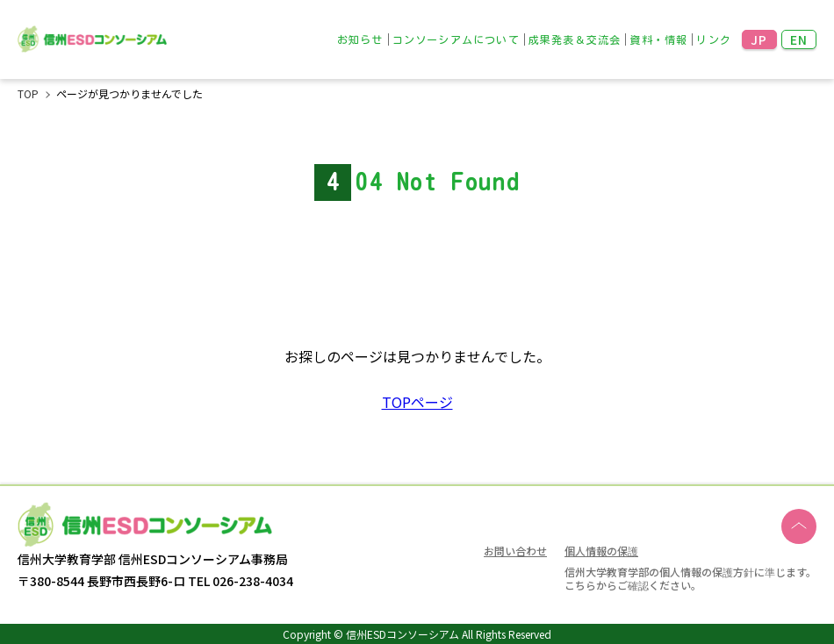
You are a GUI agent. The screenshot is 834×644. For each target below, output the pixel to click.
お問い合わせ (515, 551)
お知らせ (360, 39)
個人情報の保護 (601, 550)
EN (799, 39)
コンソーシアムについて (456, 39)
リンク (714, 39)
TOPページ (417, 402)
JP (759, 39)
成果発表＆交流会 (575, 39)
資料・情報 (658, 39)
